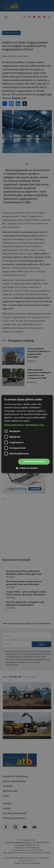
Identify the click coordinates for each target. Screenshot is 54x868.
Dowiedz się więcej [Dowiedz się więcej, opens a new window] (20, 421)
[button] (27, 425)
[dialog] (27, 434)
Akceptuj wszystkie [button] (34, 461)
